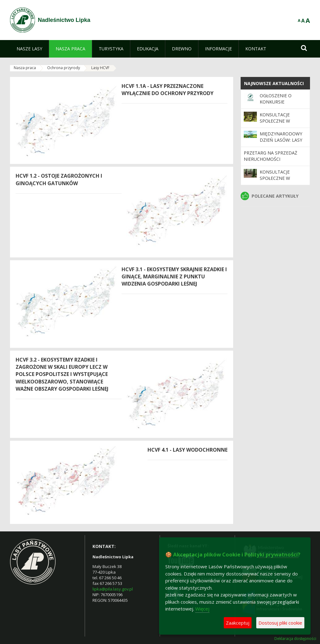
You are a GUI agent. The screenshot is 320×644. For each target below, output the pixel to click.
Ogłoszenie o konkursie (276, 99)
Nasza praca (25, 68)
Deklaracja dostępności (295, 639)
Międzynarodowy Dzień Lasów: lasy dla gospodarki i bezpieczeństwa (281, 143)
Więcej (202, 609)
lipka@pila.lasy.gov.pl (113, 589)
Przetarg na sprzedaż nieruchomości (270, 156)
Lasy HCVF (100, 68)
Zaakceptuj (238, 623)
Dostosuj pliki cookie (280, 623)
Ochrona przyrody (64, 68)
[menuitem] (29, 49)
